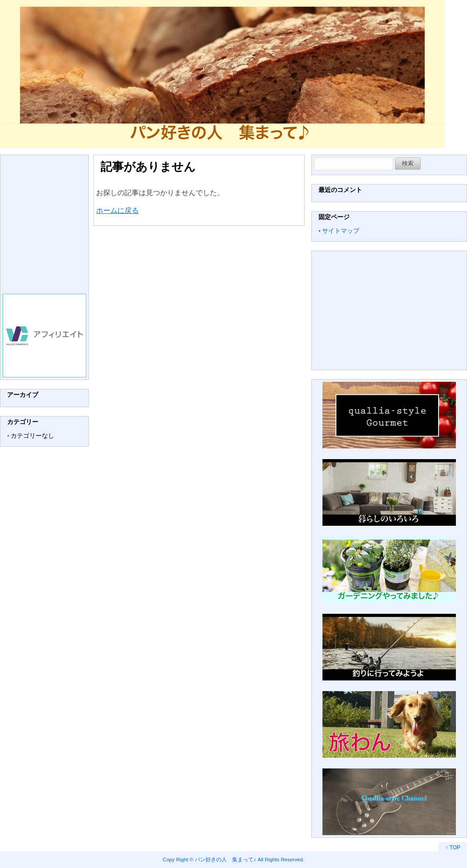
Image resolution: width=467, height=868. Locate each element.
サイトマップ (341, 231)
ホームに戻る (117, 210)
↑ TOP (453, 848)
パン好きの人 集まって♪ (225, 859)
